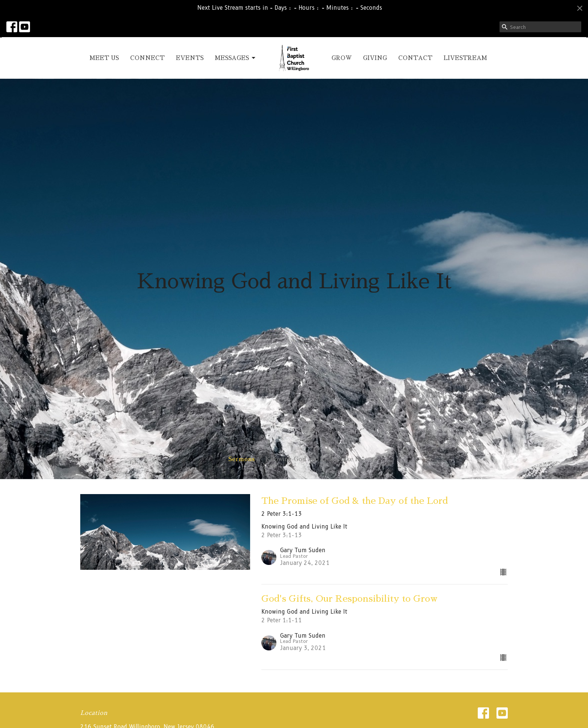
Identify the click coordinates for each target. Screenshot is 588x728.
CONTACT (415, 58)
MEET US (104, 58)
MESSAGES (236, 58)
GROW (342, 58)
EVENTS (190, 58)
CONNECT (147, 58)
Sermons (241, 459)
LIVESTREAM (465, 58)
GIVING (375, 58)
